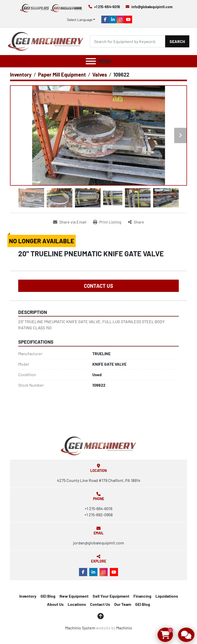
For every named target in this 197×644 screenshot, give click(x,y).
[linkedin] (113, 19)
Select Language (80, 20)
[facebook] (105, 19)
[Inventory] (21, 75)
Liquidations (167, 596)
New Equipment (74, 596)
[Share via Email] (70, 222)
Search (177, 41)
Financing (142, 596)
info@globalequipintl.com (152, 7)
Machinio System (80, 628)
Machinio (124, 628)
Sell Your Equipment (111, 596)
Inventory (28, 596)
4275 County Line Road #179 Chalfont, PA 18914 (99, 480)
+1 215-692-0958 (98, 515)
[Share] (136, 222)
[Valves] (100, 75)
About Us (55, 604)
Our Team (123, 604)
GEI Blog (48, 596)
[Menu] (91, 61)
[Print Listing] (107, 222)
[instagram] (121, 19)
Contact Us (98, 286)
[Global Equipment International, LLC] (98, 445)
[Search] (127, 41)
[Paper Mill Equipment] (62, 75)
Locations (77, 604)
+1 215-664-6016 (107, 7)
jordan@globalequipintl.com (98, 543)
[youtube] (128, 19)
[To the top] (101, 616)
